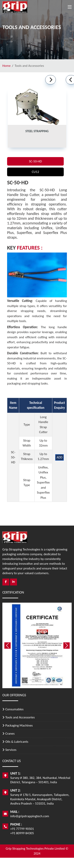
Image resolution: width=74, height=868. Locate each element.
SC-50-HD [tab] (36, 161)
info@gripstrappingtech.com (30, 816)
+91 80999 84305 (22, 833)
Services (11, 750)
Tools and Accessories (20, 717)
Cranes (10, 734)
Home (7, 66)
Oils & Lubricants (17, 742)
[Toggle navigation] (70, 8)
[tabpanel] (37, 335)
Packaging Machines (19, 725)
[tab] (37, 118)
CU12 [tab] (35, 172)
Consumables (14, 709)
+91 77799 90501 (22, 829)
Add (59, 457)
